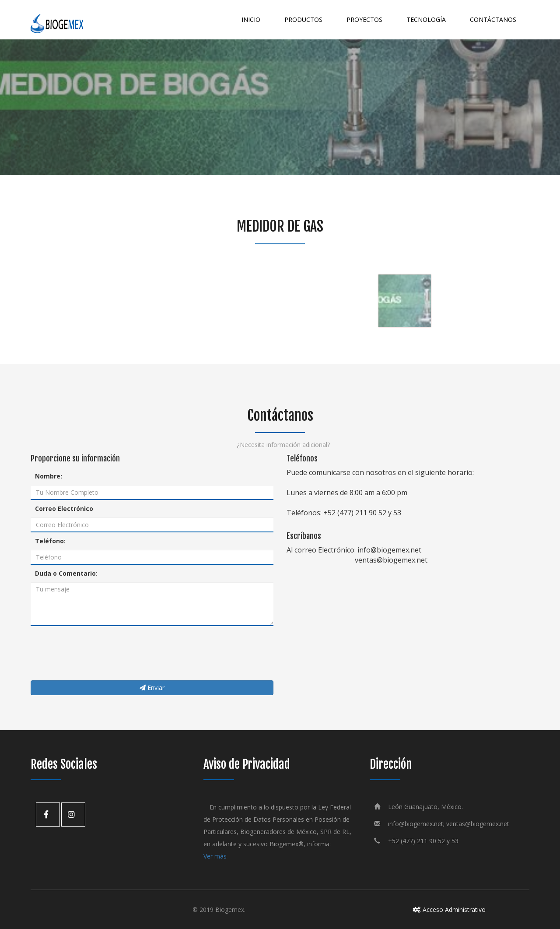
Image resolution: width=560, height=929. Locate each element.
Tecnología (426, 19)
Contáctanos (493, 19)
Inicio (251, 19)
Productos (303, 19)
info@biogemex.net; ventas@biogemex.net (449, 824)
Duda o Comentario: (66, 573)
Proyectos (364, 19)
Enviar (152, 688)
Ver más (215, 856)
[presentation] (97, 653)
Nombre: (49, 476)
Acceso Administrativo (446, 910)
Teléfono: (50, 541)
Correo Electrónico (64, 508)
